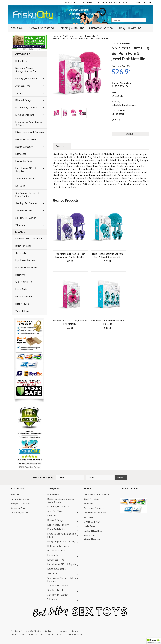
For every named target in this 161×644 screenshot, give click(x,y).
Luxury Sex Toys (24, 161)
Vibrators (20, 225)
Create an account (113, 2)
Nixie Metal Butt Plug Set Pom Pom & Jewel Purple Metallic (70, 255)
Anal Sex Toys (23, 86)
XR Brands (21, 253)
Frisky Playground (129, 28)
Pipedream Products (25, 260)
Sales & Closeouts (25, 179)
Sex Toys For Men (24, 211)
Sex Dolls (20, 186)
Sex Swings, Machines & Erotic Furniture (28, 195)
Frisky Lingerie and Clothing (29, 132)
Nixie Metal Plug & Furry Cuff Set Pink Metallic (70, 322)
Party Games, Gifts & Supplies (26, 170)
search (149, 20)
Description (62, 146)
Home (56, 36)
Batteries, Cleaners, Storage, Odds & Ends (26, 70)
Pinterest (133, 495)
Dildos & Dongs (23, 100)
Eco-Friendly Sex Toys (26, 107)
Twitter (122, 495)
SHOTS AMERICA (24, 282)
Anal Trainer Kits (87, 36)
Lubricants (21, 154)
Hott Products (22, 304)
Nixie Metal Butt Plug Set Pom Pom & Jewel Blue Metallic (108, 255)
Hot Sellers (21, 61)
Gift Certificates (85, 2)
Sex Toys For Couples (26, 203)
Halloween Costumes (26, 139)
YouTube (127, 495)
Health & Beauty (24, 147)
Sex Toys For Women (26, 218)
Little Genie (21, 289)
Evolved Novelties (25, 296)
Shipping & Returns (71, 28)
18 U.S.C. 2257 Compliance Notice (68, 634)
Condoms (20, 93)
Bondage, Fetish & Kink (27, 78)
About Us (17, 28)
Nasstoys (20, 275)
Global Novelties (121, 43)
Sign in (98, 2)
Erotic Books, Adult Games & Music (29, 123)
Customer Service (101, 28)
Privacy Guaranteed (41, 28)
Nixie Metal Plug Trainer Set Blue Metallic (108, 322)
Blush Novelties (23, 246)
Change (150, 2)
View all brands (23, 311)
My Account (70, 2)
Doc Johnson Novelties (27, 268)
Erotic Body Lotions (25, 115)
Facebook (138, 495)
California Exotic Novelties (29, 239)
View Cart (127, 2)
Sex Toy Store (36, 634)
